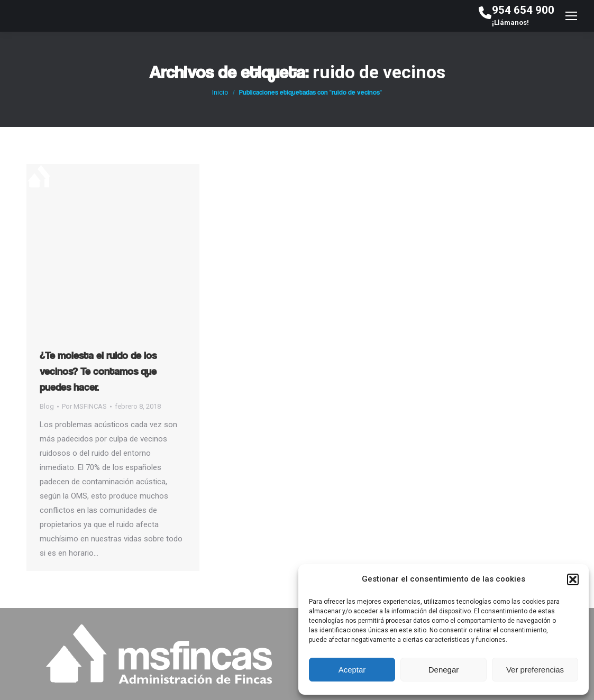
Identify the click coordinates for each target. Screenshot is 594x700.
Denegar (444, 670)
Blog (47, 406)
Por (84, 406)
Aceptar (352, 670)
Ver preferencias (535, 670)
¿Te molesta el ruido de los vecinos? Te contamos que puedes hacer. (98, 371)
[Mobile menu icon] (571, 16)
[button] (573, 579)
